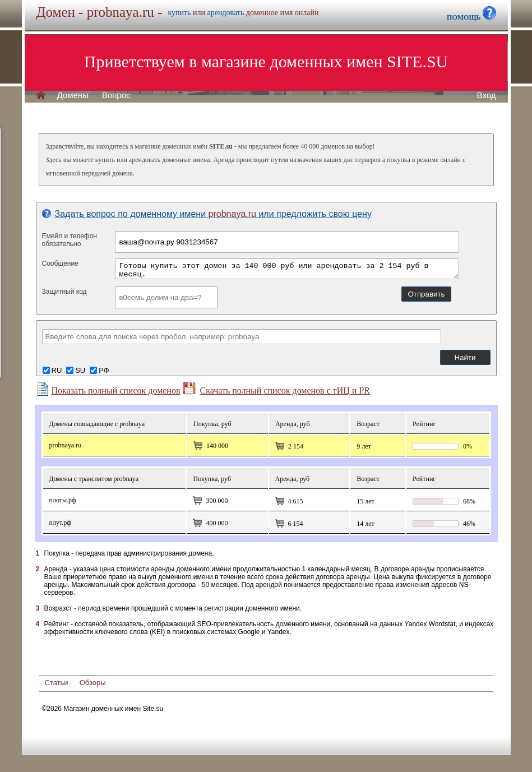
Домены (73, 95)
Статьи (57, 683)
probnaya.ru (66, 445)
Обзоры (93, 683)
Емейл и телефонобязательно (70, 240)
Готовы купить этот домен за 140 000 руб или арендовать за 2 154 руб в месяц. (287, 269)
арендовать (225, 13)
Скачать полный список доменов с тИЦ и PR (276, 389)
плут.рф (61, 523)
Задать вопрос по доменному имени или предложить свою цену (207, 214)
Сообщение (60, 264)
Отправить (426, 294)
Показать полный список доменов (108, 389)
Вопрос (116, 95)
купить (179, 13)
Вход (487, 95)
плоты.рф (63, 500)
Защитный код (64, 292)
